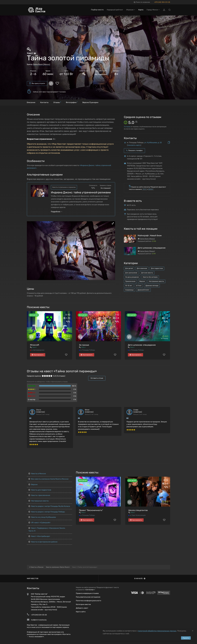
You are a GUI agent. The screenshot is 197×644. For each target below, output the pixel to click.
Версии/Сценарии (90, 102)
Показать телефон (134, 150)
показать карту (134, 145)
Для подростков (157, 268)
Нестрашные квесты (156, 281)
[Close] (193, 631)
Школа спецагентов (138, 510)
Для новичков (142, 268)
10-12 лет (129, 286)
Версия (142, 281)
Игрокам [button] (131, 10)
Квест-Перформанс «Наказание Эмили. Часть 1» (47, 529)
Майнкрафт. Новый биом (150, 236)
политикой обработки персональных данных (157, 631)
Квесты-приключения (39, 495)
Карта (141, 10)
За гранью (84, 345)
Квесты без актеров (150, 277)
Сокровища (129, 290)
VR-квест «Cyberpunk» (40, 523)
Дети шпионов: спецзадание (152, 248)
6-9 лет (139, 286)
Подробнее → (57, 212)
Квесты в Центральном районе (43, 542)
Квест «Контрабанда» (39, 536)
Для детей (129, 268)
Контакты (44, 102)
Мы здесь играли (37, 83)
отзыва (127, 127)
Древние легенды (152, 286)
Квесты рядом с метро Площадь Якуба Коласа (49, 506)
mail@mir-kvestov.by (39, 620)
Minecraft (35, 345)
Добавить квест (82, 608)
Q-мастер (32, 399)
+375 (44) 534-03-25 (162, 2)
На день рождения (132, 277)
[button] (113, 223)
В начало (140, 578)
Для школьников (131, 273)
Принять (186, 638)
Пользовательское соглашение (88, 597)
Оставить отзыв (97, 378)
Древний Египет (143, 290)
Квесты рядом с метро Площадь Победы (47, 512)
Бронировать (38, 355)
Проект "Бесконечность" (91, 510)
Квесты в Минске (37, 474)
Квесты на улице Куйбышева (42, 517)
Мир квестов (33, 578)
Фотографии (72, 102)
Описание (31, 102)
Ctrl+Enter (90, 590)
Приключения (130, 281)
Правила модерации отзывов (87, 593)
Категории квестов (83, 604)
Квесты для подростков (40, 490)
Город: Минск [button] (153, 10)
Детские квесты (147, 273)
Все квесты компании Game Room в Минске (48, 479)
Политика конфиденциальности (89, 601)
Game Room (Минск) (42, 64)
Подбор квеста (97, 10)
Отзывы (57, 102)
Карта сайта (81, 612)
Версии (33, 485)
